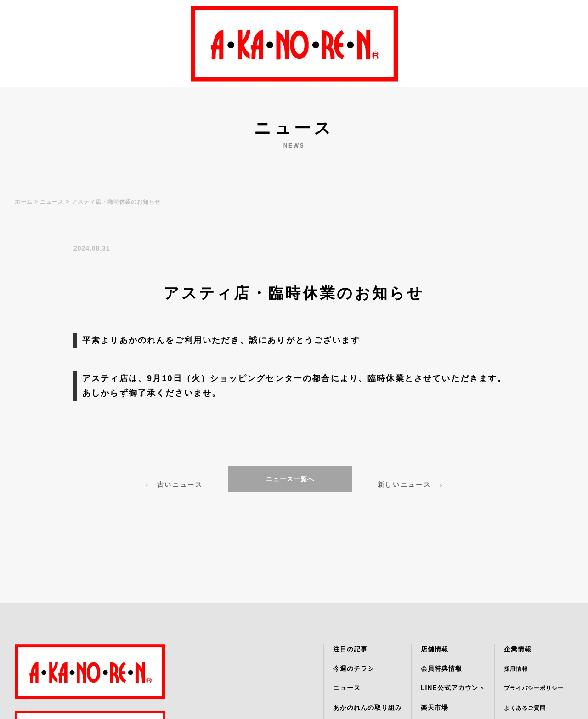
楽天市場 (435, 708)
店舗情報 (435, 649)
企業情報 (518, 649)
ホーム (24, 202)
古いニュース (180, 485)
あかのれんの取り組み (367, 708)
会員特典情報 (441, 668)
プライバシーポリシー (534, 688)
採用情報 (516, 669)
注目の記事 (350, 649)
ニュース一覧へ (290, 479)
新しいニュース (404, 485)
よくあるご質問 (525, 708)
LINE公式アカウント (453, 688)
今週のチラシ (354, 668)
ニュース (52, 202)
